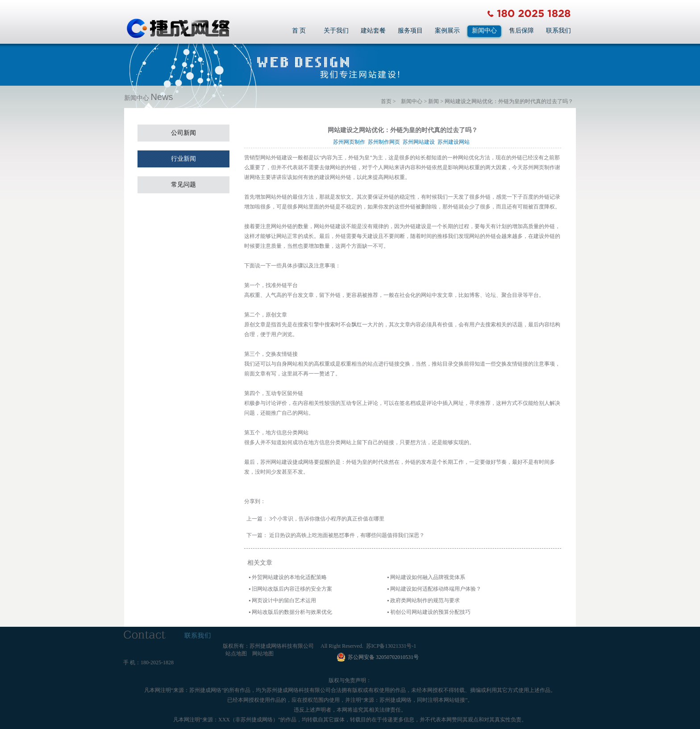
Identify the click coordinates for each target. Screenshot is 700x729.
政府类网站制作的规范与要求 (425, 600)
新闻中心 (484, 31)
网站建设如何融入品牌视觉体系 (428, 577)
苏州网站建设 (420, 142)
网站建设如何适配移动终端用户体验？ (436, 589)
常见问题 (183, 185)
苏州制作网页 (385, 142)
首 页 (299, 31)
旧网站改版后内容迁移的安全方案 (292, 589)
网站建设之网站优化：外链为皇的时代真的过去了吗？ (509, 101)
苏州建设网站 (455, 142)
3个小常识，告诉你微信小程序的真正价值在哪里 (327, 519)
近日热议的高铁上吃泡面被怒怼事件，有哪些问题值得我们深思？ (347, 535)
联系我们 (558, 31)
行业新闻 (183, 159)
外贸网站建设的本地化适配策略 (289, 577)
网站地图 (263, 654)
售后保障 (521, 31)
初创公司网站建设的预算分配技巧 (430, 612)
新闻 (433, 101)
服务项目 (410, 31)
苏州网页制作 (350, 142)
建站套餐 (373, 31)
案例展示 (447, 31)
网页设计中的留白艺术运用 (284, 600)
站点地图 (236, 654)
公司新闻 (183, 133)
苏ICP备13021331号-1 (391, 646)
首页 (386, 101)
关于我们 (336, 31)
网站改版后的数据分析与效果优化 (292, 612)
